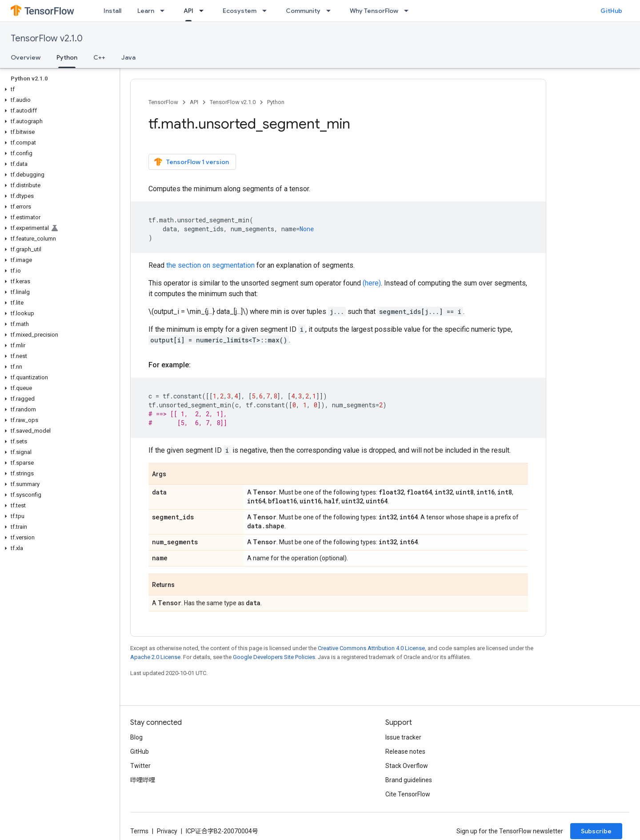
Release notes (405, 752)
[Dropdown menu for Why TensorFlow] (409, 11)
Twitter (140, 766)
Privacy (167, 831)
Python (276, 102)
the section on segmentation (210, 265)
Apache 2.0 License (155, 657)
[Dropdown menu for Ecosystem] (267, 11)
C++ (99, 57)
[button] (58, 89)
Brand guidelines (409, 780)
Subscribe (596, 831)
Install (112, 11)
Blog (136, 737)
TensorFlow (163, 102)
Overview (26, 57)
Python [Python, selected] (67, 57)
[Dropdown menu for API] (204, 11)
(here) (372, 283)
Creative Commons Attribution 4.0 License (371, 648)
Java (128, 57)
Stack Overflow (407, 766)
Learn (146, 11)
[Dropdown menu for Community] (331, 11)
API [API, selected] (188, 11)
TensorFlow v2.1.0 (47, 38)
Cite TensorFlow (408, 794)
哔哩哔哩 (143, 780)
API (194, 102)
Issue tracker (403, 737)
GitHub (611, 11)
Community (303, 11)
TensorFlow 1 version (191, 162)
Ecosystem (240, 11)
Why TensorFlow (374, 11)
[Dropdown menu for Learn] (165, 11)
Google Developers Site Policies (274, 657)
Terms (139, 831)
